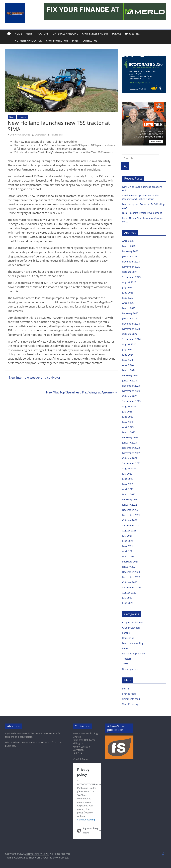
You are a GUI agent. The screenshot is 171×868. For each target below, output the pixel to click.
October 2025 (130, 272)
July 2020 (127, 598)
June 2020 (128, 603)
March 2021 (129, 556)
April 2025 (128, 303)
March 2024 (129, 370)
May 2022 (128, 484)
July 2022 (127, 474)
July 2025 (127, 287)
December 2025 (131, 262)
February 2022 (130, 499)
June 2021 (128, 541)
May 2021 (128, 546)
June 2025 (128, 293)
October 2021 (130, 520)
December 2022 (131, 448)
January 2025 (130, 318)
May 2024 (128, 360)
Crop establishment (95, 34)
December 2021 (131, 510)
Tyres (68, 41)
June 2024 (128, 355)
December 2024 (131, 324)
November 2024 (131, 329)
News (29, 34)
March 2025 (129, 308)
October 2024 (130, 334)
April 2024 (128, 365)
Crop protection (49, 41)
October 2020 (130, 582)
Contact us (82, 41)
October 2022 (130, 458)
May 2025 (128, 298)
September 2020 (131, 587)
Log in (126, 689)
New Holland (57, 135)
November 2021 (131, 515)
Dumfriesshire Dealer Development (142, 213)
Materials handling (65, 34)
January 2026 (130, 256)
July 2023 (127, 412)
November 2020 (131, 577)
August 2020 (129, 593)
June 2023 (128, 417)
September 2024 (131, 339)
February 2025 (130, 313)
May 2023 (128, 422)
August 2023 (129, 406)
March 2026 (129, 246)
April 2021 (128, 551)
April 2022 (128, 489)
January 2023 (130, 443)
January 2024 (130, 381)
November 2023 (131, 391)
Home (18, 34)
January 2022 (130, 505)
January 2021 (130, 567)
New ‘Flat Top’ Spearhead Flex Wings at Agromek (82, 392)
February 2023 (130, 437)
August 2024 (129, 344)
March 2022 (129, 494)
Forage (117, 34)
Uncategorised (130, 669)
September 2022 (131, 463)
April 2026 (128, 241)
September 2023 (131, 401)
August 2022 (129, 468)
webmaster (41, 135)
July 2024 (127, 349)
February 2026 (130, 251)
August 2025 (129, 282)
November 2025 (131, 267)
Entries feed (129, 694)
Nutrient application (21, 41)
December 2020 (131, 572)
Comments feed (131, 699)
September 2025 (131, 277)
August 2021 (129, 531)
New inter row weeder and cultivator (33, 377)
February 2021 (130, 562)
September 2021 (131, 525)
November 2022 (131, 453)
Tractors (42, 34)
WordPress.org (130, 704)
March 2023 (129, 432)
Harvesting (132, 34)
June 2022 (128, 479)
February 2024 (130, 375)
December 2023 (131, 386)
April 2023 (128, 427)
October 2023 (130, 396)
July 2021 (127, 536)
